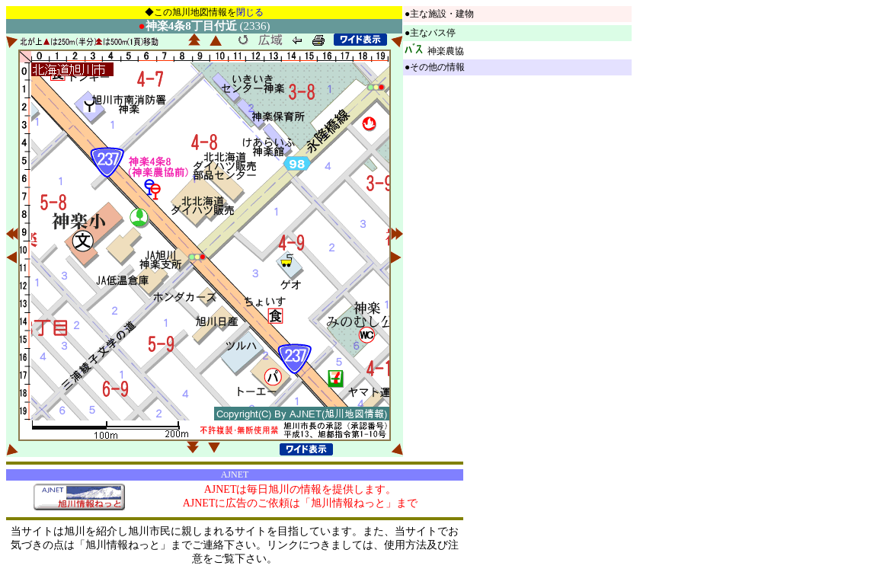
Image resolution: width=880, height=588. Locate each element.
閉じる (250, 12)
